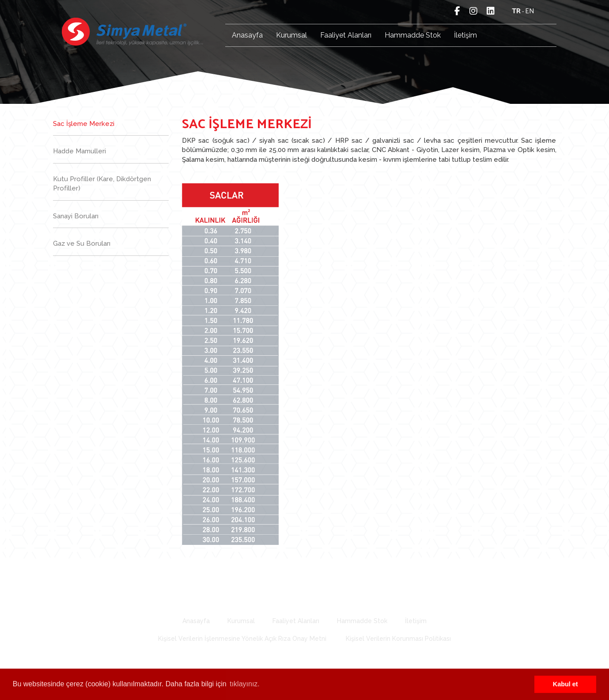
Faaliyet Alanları (346, 35)
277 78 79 (317, 593)
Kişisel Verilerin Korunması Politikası (398, 639)
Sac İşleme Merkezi (84, 124)
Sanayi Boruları (76, 216)
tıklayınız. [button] (245, 684)
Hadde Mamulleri (79, 151)
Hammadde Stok (413, 35)
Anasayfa (247, 35)
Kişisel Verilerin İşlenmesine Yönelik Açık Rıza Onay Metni (242, 639)
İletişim (465, 35)
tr (516, 11)
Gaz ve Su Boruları (82, 243)
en (530, 11)
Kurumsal (291, 35)
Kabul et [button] (565, 684)
